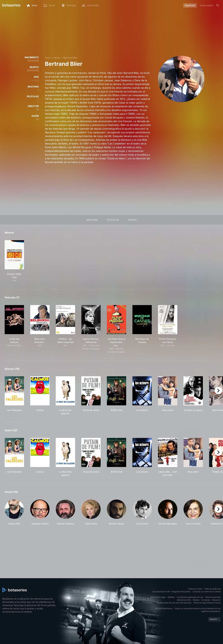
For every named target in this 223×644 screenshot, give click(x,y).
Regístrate (190, 5)
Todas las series (195, 589)
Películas (113, 220)
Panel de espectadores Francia (207, 603)
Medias (196, 600)
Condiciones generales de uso (190, 597)
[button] (14, 512)
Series (57, 58)
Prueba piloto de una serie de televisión (174, 603)
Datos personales (213, 597)
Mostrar (92, 220)
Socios (132, 220)
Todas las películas (212, 589)
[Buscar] (218, 5)
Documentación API (161, 592)
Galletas (171, 597)
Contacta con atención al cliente (207, 592)
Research (217, 600)
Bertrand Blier (70, 58)
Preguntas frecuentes (181, 592)
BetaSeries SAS (184, 600)
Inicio (48, 58)
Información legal (158, 597)
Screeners (206, 600)
